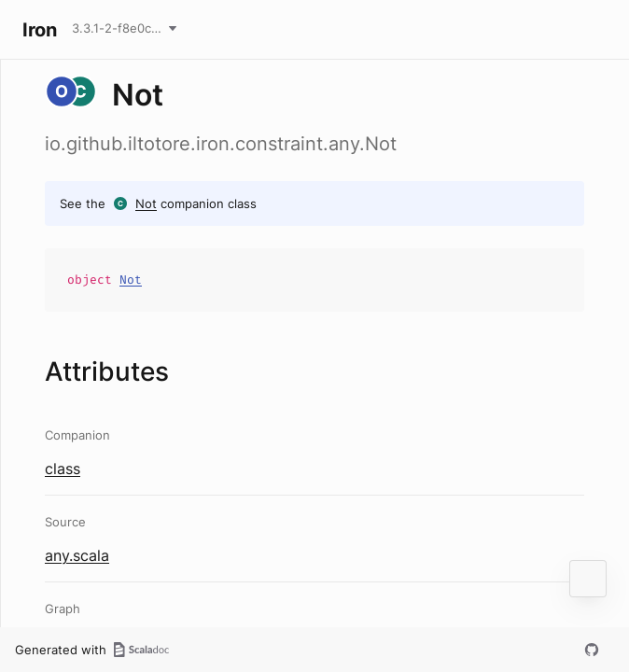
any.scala (77, 555)
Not (146, 203)
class (63, 469)
